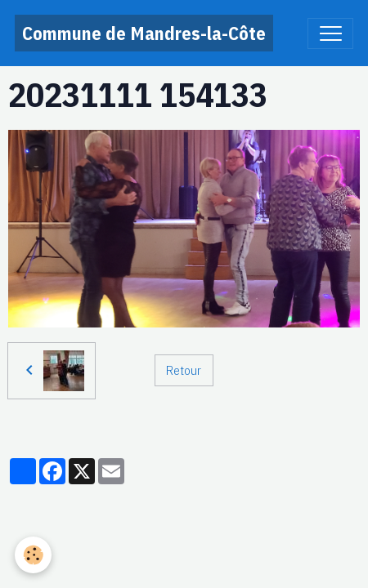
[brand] (144, 33)
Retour (184, 370)
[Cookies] (33, 555)
